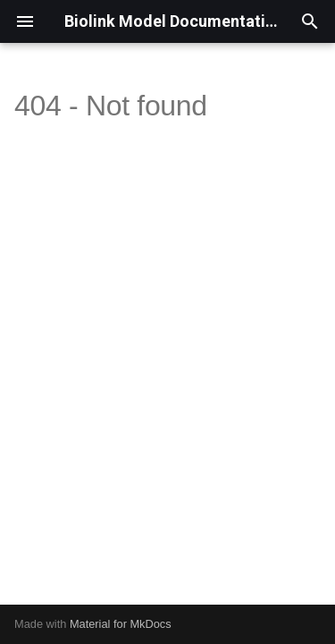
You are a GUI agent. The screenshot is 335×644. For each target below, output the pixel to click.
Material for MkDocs (121, 624)
